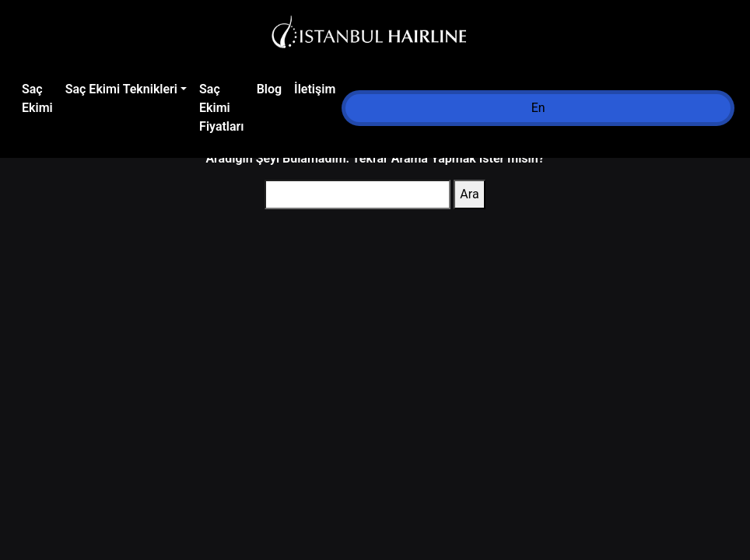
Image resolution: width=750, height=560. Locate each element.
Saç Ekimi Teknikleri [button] (121, 89)
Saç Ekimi (37, 98)
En (538, 108)
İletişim (315, 89)
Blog (269, 89)
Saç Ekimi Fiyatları (222, 108)
